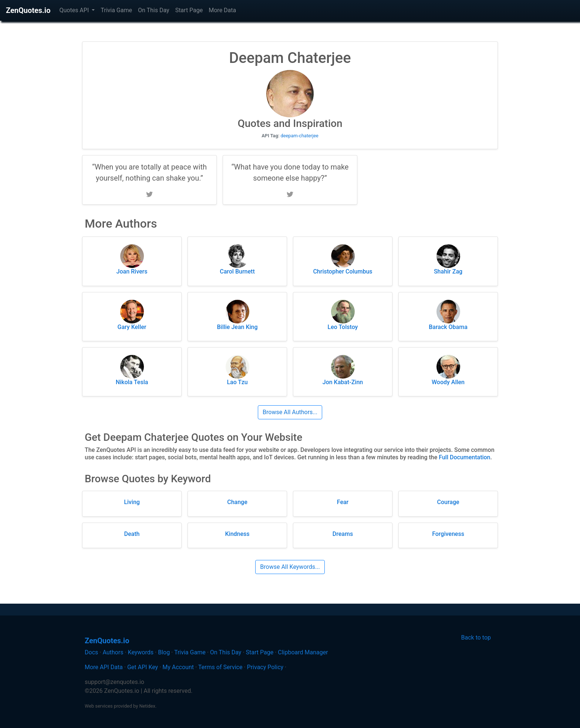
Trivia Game (116, 10)
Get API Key (143, 667)
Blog (164, 652)
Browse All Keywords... (290, 567)
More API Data (104, 667)
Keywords (141, 652)
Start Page (189, 10)
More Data (222, 10)
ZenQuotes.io (28, 10)
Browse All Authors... (290, 412)
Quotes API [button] (75, 10)
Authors (113, 652)
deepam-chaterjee (300, 136)
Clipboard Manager (303, 652)
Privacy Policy (265, 667)
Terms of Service (220, 667)
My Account (178, 667)
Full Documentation (464, 457)
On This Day (154, 10)
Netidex (147, 706)
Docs (91, 652)
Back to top (476, 638)
